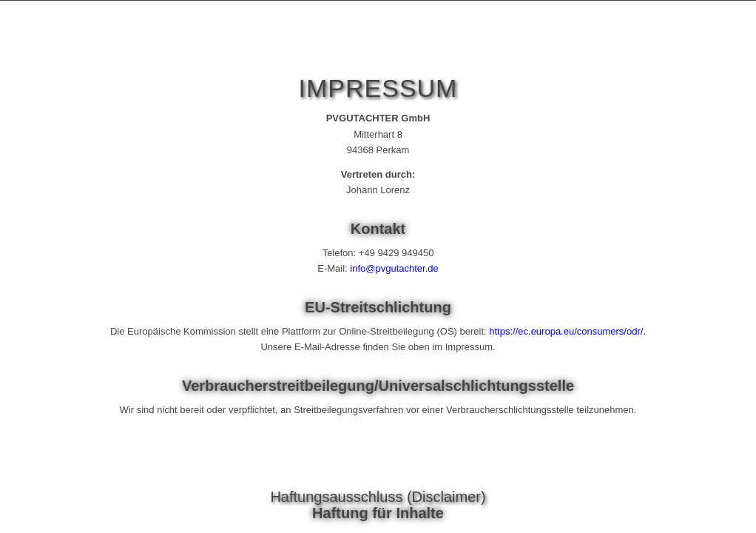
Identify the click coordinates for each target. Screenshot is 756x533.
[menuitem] (679, 44)
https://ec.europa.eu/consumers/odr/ (566, 331)
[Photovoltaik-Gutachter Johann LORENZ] (134, 44)
